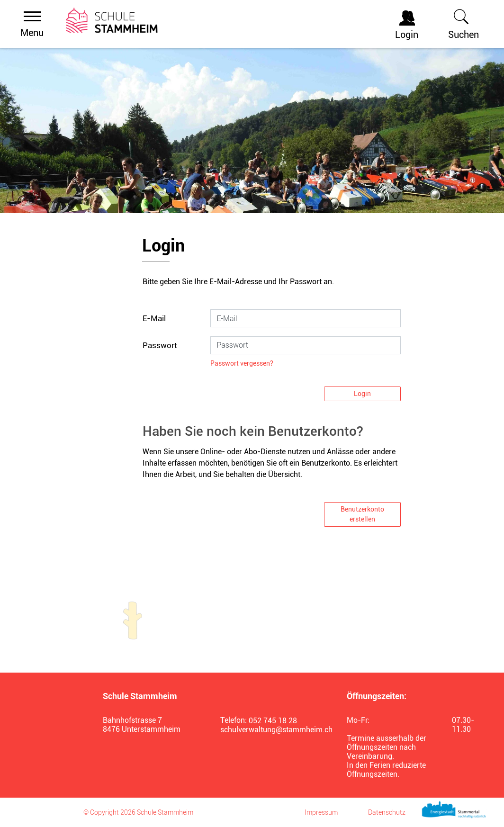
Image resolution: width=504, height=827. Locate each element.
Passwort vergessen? (242, 363)
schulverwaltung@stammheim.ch (272, 730)
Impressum (321, 812)
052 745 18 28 (273, 721)
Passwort (160, 345)
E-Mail (154, 318)
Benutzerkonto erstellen (362, 514)
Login (362, 394)
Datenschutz (387, 812)
